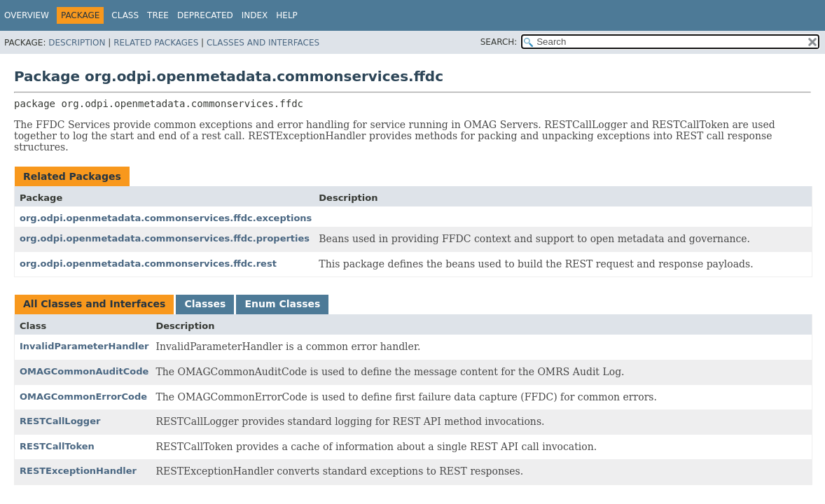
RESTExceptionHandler (78, 471)
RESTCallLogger (60, 421)
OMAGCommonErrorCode (83, 397)
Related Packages (156, 43)
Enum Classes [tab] (282, 304)
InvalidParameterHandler (84, 346)
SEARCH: (499, 42)
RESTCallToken (57, 446)
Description (77, 43)
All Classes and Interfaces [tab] (94, 304)
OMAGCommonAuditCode (84, 371)
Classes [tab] (205, 304)
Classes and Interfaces (263, 43)
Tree (158, 15)
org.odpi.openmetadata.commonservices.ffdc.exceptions (166, 218)
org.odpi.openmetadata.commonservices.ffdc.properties (165, 238)
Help (287, 15)
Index (255, 15)
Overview (27, 15)
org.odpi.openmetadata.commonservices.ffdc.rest (148, 264)
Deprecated (205, 15)
